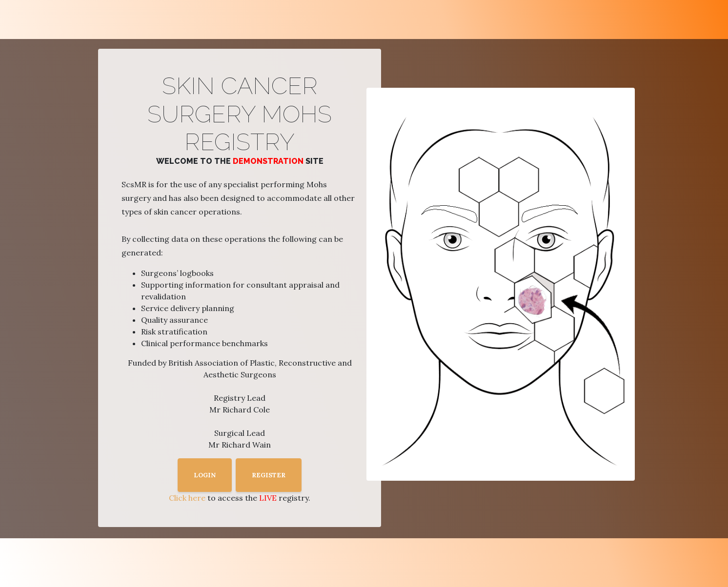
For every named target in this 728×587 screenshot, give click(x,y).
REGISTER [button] (269, 475)
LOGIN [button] (205, 475)
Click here (187, 498)
